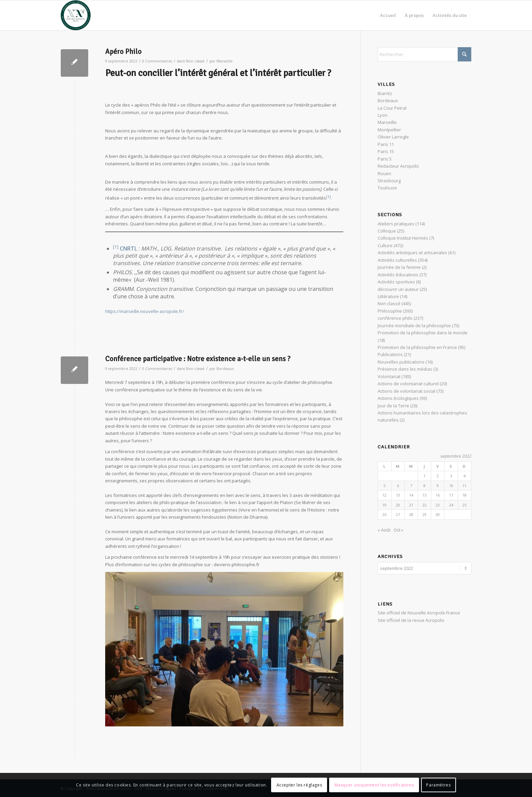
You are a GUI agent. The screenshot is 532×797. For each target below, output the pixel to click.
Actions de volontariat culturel (408, 384)
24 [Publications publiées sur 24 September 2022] (451, 505)
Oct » (398, 530)
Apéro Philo (123, 52)
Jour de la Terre (393, 406)
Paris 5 (385, 159)
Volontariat (389, 376)
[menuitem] (388, 15)
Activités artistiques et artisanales (412, 253)
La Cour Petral (392, 108)
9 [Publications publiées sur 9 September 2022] (438, 486)
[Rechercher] (424, 54)
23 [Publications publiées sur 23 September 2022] (438, 505)
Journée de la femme (399, 267)
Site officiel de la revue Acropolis (411, 619)
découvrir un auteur (398, 289)
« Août (384, 530)
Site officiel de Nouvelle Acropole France (419, 612)
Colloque (387, 231)
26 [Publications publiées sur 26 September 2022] (384, 514)
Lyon (383, 115)
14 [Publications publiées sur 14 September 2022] (411, 495)
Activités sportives (396, 282)
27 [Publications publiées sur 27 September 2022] (398, 514)
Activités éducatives (398, 275)
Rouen (384, 173)
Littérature (388, 296)
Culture (385, 245)
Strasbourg (389, 181)
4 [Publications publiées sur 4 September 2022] (464, 476)
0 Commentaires (157, 61)
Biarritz (385, 93)
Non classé (195, 61)
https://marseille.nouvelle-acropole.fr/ (145, 311)
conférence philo (395, 318)
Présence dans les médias (405, 369)
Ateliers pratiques (396, 224)
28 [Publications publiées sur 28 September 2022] (411, 514)
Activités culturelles (397, 260)
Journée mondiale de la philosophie (414, 326)
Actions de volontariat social (406, 391)
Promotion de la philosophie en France (417, 347)
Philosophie (390, 311)
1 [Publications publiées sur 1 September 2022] (424, 476)
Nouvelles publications (401, 362)
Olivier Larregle (393, 137)
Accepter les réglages (299, 785)
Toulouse (387, 188)
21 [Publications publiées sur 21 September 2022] (411, 505)
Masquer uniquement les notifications (374, 785)
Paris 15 (386, 151)
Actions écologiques (398, 398)
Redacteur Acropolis (398, 166)
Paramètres (438, 785)
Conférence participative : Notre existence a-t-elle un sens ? (198, 359)
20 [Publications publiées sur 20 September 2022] (398, 505)
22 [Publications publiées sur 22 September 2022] (424, 505)
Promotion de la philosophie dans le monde (423, 333)
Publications (390, 354)
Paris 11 (386, 144)
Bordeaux (225, 369)
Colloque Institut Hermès (403, 238)
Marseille (225, 61)
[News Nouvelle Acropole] (76, 15)
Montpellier (389, 130)
